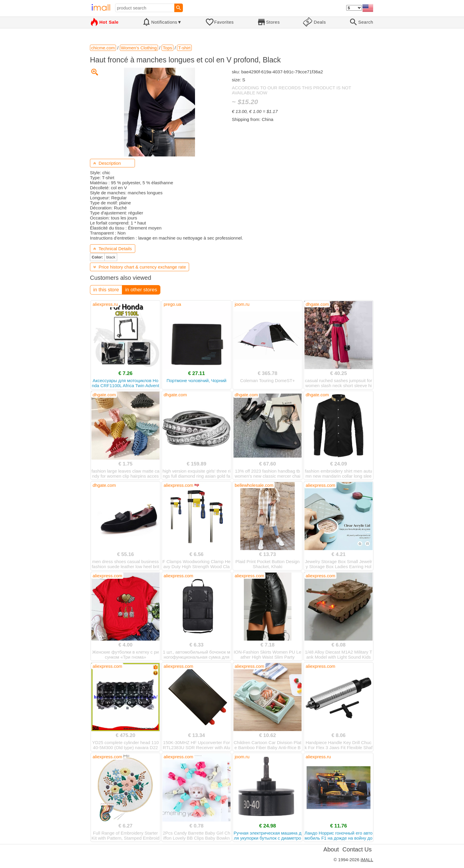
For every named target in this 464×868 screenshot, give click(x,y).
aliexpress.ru (105, 304)
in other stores (141, 290)
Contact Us (357, 849)
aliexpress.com (178, 485)
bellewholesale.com (254, 485)
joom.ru (242, 304)
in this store (106, 290)
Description (107, 163)
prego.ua (172, 304)
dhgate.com (317, 304)
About (331, 849)
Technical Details (113, 249)
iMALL (367, 860)
